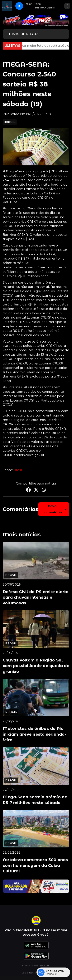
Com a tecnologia (36, 973)
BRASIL (10, 122)
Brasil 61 (20, 470)
